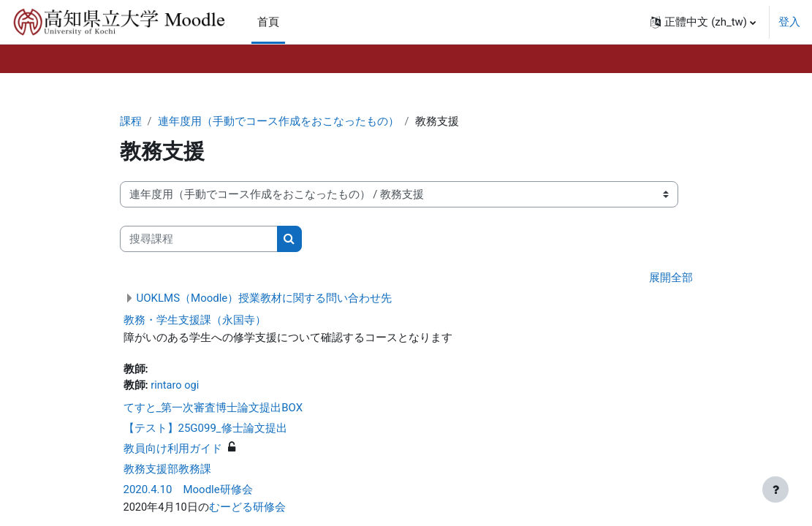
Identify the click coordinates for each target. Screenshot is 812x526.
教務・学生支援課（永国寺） (195, 321)
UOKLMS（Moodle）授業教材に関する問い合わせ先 (265, 299)
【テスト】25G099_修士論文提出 (205, 430)
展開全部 (671, 279)
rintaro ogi (175, 387)
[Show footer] (775, 489)
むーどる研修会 (248, 510)
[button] (703, 22)
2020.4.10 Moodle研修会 (188, 492)
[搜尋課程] (199, 240)
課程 (131, 122)
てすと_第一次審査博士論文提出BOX (213, 410)
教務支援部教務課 (167, 471)
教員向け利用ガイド (173, 451)
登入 (789, 22)
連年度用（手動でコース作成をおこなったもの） (278, 122)
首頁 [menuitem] (268, 22)
